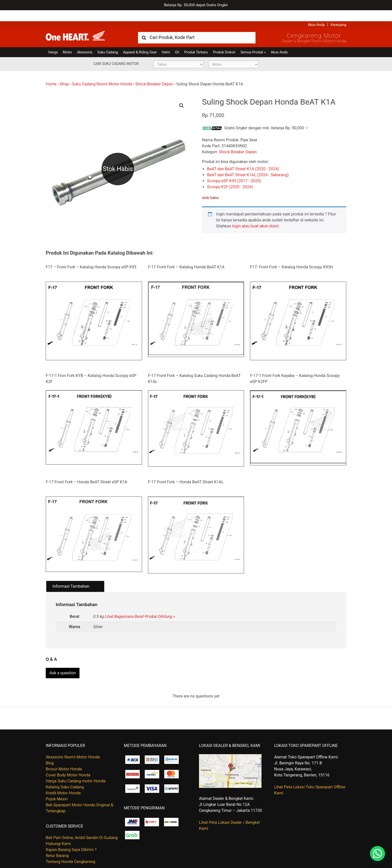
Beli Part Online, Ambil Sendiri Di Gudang (82, 825)
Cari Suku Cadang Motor (116, 53)
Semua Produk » (253, 41)
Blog (50, 750)
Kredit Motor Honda (63, 780)
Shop (64, 73)
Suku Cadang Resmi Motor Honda (102, 73)
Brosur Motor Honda (64, 756)
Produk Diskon (224, 41)
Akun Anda (316, 14)
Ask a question (63, 660)
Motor (67, 41)
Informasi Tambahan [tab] (71, 576)
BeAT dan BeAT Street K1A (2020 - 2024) (243, 158)
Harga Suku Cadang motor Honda (76, 768)
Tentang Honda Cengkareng (70, 849)
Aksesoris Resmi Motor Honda (73, 744)
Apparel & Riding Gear (140, 41)
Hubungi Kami (58, 831)
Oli (177, 41)
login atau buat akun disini (255, 215)
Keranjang (338, 14)
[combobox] (197, 26)
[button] (181, 95)
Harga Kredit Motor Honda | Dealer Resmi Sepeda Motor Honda (82, 26)
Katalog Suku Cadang (65, 774)
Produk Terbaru (196, 41)
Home (51, 73)
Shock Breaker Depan (154, 73)
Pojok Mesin (57, 786)
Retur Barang (57, 843)
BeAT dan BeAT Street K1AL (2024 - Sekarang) (248, 164)
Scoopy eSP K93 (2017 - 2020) (234, 170)
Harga (53, 41)
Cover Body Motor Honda (68, 762)
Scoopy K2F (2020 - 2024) (230, 176)
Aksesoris (85, 41)
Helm (166, 41)
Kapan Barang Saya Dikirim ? (71, 837)
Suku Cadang (108, 41)
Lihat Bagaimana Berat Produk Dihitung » (140, 606)
